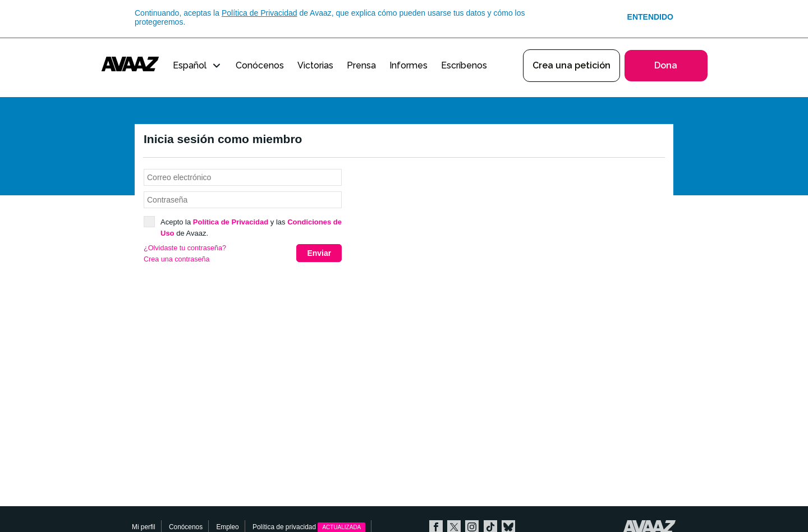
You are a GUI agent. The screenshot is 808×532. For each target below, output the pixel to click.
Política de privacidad (309, 527)
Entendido (650, 17)
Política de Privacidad (260, 13)
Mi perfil (144, 527)
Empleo (227, 527)
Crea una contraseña (177, 259)
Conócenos (260, 65)
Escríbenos (464, 65)
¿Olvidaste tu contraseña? (185, 248)
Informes (408, 65)
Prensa (361, 65)
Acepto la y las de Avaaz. (243, 227)
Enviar (319, 253)
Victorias (315, 65)
